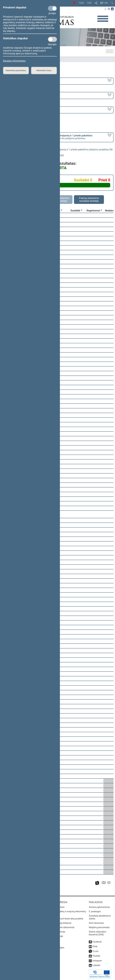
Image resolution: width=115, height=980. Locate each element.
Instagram (97, 961)
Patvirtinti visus (44, 70)
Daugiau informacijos (14, 61)
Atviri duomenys (96, 923)
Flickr (95, 946)
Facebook (97, 942)
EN (106, 3)
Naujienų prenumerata (99, 927)
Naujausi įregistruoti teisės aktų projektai (64, 919)
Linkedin (96, 965)
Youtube (96, 956)
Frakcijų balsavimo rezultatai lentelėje (89, 200)
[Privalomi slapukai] (52, 8)
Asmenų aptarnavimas (99, 907)
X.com (95, 951)
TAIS (81, 3)
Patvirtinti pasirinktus (16, 70)
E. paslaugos (95, 911)
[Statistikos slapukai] (52, 39)
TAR (89, 3)
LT (102, 3)
